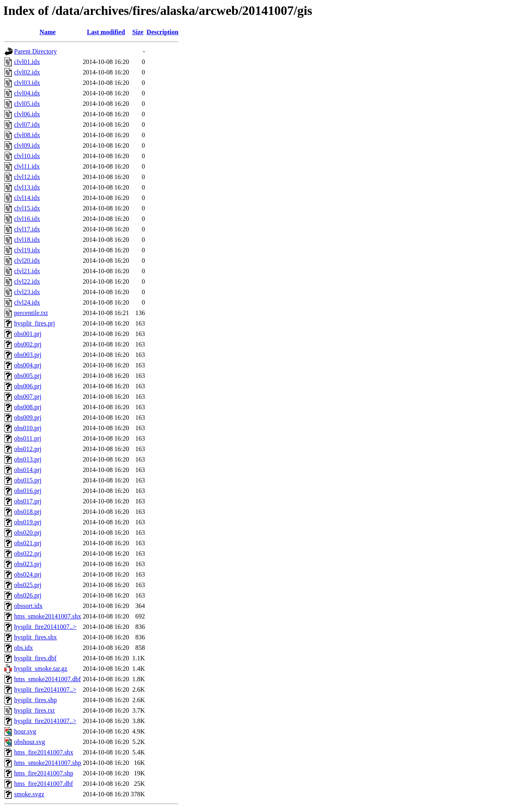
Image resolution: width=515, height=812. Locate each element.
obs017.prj (28, 501)
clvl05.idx (27, 104)
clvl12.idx (27, 177)
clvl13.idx (27, 187)
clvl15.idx (27, 208)
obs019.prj (28, 522)
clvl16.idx (27, 219)
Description (162, 32)
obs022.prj (28, 553)
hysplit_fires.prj (35, 323)
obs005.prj (28, 376)
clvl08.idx (27, 135)
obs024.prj (28, 574)
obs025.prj (28, 585)
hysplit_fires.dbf (35, 658)
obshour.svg (30, 742)
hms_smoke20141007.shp (48, 763)
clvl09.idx (27, 145)
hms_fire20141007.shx (44, 752)
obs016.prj (28, 491)
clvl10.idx (27, 156)
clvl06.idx (27, 114)
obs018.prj (28, 512)
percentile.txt (31, 313)
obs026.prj (28, 595)
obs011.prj (28, 438)
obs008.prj (28, 407)
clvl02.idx (27, 72)
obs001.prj (28, 334)
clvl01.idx (27, 62)
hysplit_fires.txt (34, 710)
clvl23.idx (27, 292)
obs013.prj (28, 459)
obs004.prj (28, 365)
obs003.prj (28, 355)
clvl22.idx (27, 281)
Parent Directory (35, 51)
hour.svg (25, 731)
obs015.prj (28, 480)
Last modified (106, 32)
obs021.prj (28, 543)
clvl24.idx (27, 302)
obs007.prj (28, 397)
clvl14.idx (27, 198)
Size (138, 32)
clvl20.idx (27, 261)
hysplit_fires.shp (35, 700)
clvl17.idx (27, 229)
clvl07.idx (27, 125)
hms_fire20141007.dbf (43, 784)
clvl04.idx (27, 93)
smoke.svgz (29, 794)
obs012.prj (28, 449)
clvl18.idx (27, 240)
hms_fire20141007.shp (44, 773)
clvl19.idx (27, 250)
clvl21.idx (27, 271)
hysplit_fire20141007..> (45, 627)
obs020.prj (28, 533)
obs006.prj (28, 386)
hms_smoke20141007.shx (48, 616)
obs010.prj (28, 428)
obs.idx (24, 648)
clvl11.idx (27, 166)
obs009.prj (28, 417)
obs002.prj (28, 344)
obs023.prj (28, 564)
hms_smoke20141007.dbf (47, 679)
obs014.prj (28, 470)
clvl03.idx (27, 83)
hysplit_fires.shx (35, 637)
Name (47, 32)
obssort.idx (28, 606)
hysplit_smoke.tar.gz (41, 669)
